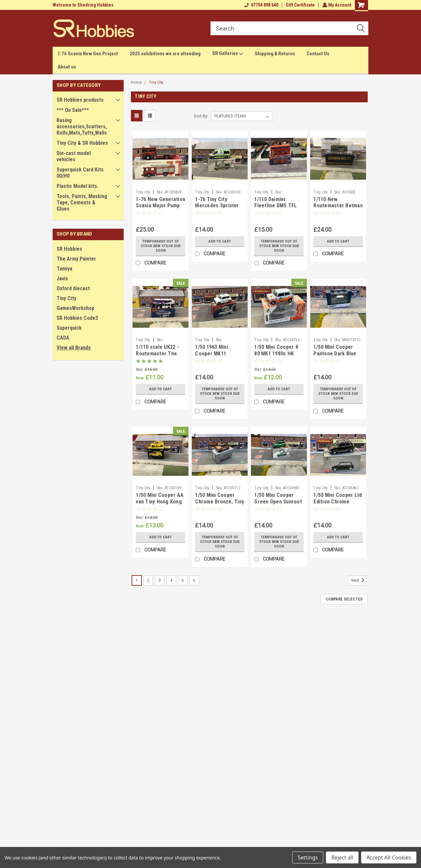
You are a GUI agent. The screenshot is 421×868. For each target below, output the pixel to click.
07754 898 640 (261, 5)
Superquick (69, 328)
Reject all (342, 857)
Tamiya (64, 269)
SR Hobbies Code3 (77, 318)
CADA (63, 338)
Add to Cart (220, 241)
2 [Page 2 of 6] (148, 580)
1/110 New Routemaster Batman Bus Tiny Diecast (338, 206)
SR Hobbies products (80, 100)
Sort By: (201, 116)
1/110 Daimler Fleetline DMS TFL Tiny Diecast (275, 206)
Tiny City (66, 298)
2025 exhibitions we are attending (165, 54)
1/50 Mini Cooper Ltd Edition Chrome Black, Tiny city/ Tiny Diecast (338, 505)
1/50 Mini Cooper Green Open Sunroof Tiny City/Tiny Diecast (278, 505)
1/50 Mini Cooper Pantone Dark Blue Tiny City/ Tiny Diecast (335, 357)
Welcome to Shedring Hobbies (83, 5)
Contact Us (318, 54)
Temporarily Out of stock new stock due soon (161, 246)
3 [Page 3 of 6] (160, 580)
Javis (62, 279)
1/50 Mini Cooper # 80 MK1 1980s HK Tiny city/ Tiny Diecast (276, 357)
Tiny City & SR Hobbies (82, 143)
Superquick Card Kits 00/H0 (80, 173)
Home (136, 82)
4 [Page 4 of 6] (171, 580)
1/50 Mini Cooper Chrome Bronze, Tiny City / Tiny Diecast (220, 502)
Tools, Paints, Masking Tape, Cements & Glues (82, 203)
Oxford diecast (73, 288)
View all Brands (74, 348)
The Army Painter (76, 259)
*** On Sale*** (73, 110)
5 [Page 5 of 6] (183, 580)
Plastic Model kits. (77, 186)
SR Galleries (228, 54)
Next (359, 580)
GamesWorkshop (75, 308)
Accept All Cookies (389, 857)
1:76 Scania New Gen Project (88, 54)
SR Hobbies (69, 249)
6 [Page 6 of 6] (194, 580)
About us (67, 67)
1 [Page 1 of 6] (137, 580)
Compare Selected (344, 599)
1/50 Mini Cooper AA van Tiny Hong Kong (160, 498)
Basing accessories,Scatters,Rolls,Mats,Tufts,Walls (82, 127)
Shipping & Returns (275, 54)
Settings (308, 857)
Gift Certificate (300, 5)
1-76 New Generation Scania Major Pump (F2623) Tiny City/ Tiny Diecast (161, 209)
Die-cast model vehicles (74, 156)
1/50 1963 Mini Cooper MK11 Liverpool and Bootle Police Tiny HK (219, 357)
